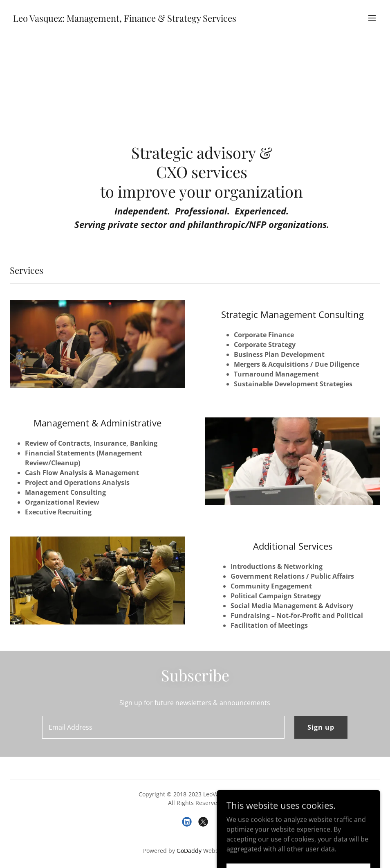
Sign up (321, 727)
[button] (372, 18)
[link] (125, 19)
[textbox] (163, 727)
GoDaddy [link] (189, 851)
